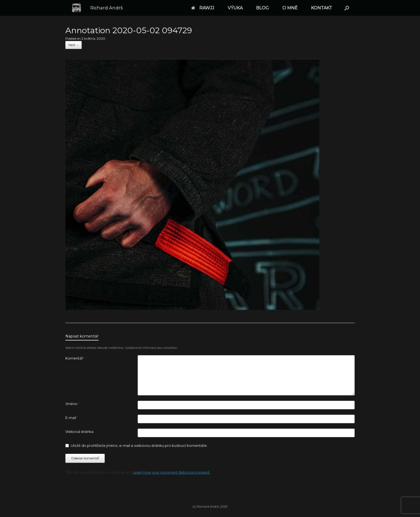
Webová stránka (79, 432)
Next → (74, 45)
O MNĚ (290, 8)
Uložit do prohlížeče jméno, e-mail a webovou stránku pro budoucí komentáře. (139, 445)
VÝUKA (235, 8)
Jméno (72, 404)
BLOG (262, 8)
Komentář (75, 358)
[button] (347, 8)
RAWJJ (203, 8)
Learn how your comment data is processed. (171, 472)
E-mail (72, 418)
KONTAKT (322, 8)
